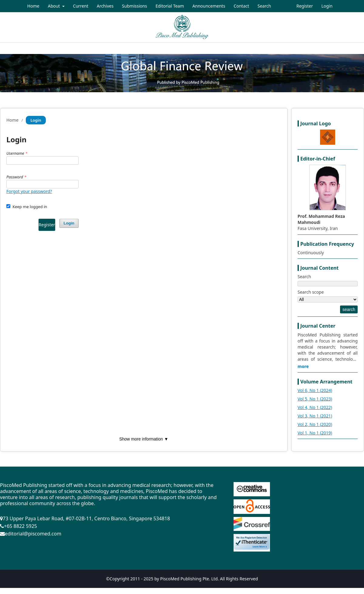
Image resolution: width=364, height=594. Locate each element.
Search (264, 6)
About (54, 6)
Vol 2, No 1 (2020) (315, 424)
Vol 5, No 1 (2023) (315, 399)
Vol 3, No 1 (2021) (315, 416)
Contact (241, 6)
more (303, 366)
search (349, 309)
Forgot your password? (29, 191)
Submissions (135, 6)
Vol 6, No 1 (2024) (315, 390)
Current (81, 6)
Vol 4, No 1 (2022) (315, 407)
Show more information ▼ (144, 439)
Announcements (209, 6)
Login (327, 6)
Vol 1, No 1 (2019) (315, 433)
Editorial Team (170, 6)
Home (33, 6)
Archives (105, 6)
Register (305, 6)
